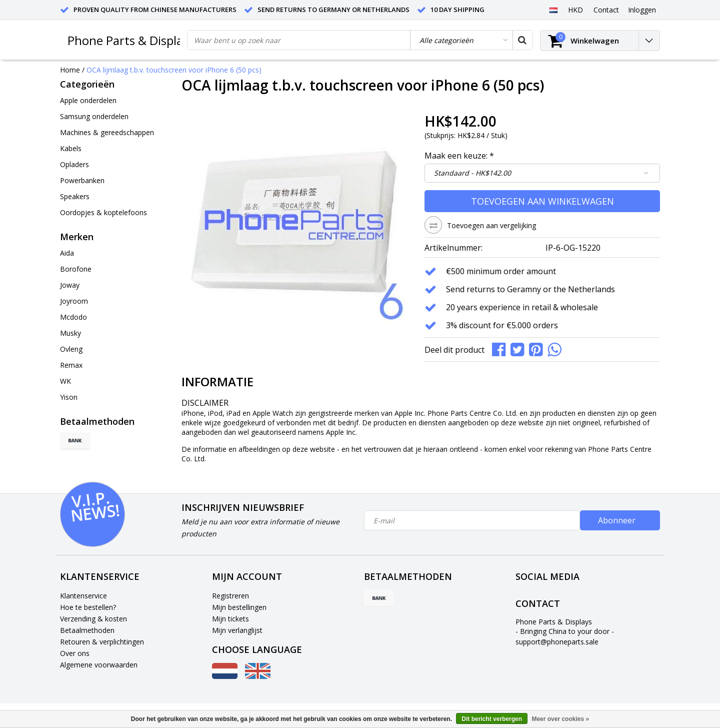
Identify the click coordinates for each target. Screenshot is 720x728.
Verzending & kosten (93, 619)
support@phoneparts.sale (557, 642)
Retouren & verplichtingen (102, 642)
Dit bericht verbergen (492, 719)
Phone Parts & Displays (131, 40)
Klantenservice (83, 596)
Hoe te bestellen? (88, 607)
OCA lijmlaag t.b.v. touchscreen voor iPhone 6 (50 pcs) (174, 70)
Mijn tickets (230, 619)
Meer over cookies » (560, 719)
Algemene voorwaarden (99, 665)
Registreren (230, 596)
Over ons (75, 653)
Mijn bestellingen (239, 607)
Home (70, 70)
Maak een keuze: (459, 156)
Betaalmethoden (87, 630)
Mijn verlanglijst (237, 630)
